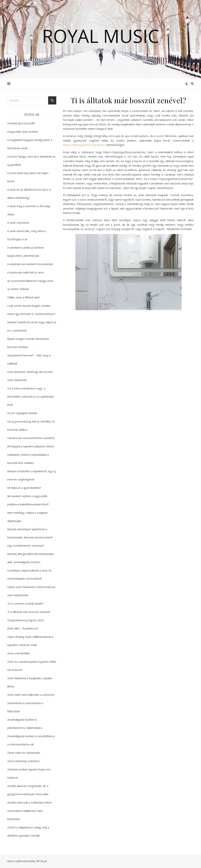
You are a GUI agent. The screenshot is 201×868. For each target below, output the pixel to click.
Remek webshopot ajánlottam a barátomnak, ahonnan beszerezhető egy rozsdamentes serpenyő (30, 537)
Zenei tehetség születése (23, 761)
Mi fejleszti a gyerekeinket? (24, 488)
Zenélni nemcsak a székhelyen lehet (30, 802)
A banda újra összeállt (21, 123)
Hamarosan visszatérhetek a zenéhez (31, 438)
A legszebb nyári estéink (23, 132)
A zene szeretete (18, 223)
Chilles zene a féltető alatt (24, 297)
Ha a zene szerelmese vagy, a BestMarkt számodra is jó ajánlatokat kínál (31, 396)
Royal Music (101, 36)
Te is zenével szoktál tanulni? (25, 603)
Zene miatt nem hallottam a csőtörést (31, 695)
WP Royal (41, 861)
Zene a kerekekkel (19, 653)
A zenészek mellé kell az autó (26, 272)
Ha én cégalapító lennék (22, 413)
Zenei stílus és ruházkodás (24, 753)
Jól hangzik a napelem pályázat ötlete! (31, 446)
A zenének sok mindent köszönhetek (30, 264)
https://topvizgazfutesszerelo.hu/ (84, 145)
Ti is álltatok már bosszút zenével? (29, 612)
